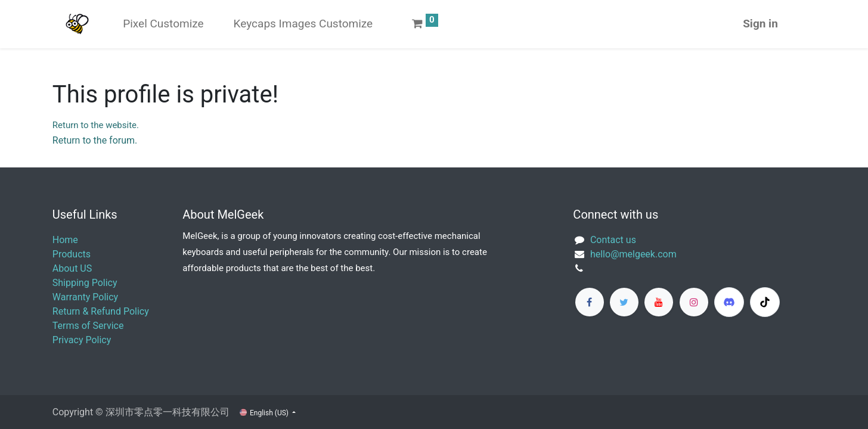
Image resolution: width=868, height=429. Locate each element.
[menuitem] (163, 24)
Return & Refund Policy (101, 311)
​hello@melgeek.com (633, 254)
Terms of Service (88, 326)
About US (72, 268)
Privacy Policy (82, 340)
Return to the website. (96, 125)
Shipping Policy (85, 283)
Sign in (760, 24)
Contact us (613, 240)
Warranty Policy (85, 297)
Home (65, 240)
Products (72, 254)
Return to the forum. (95, 140)
